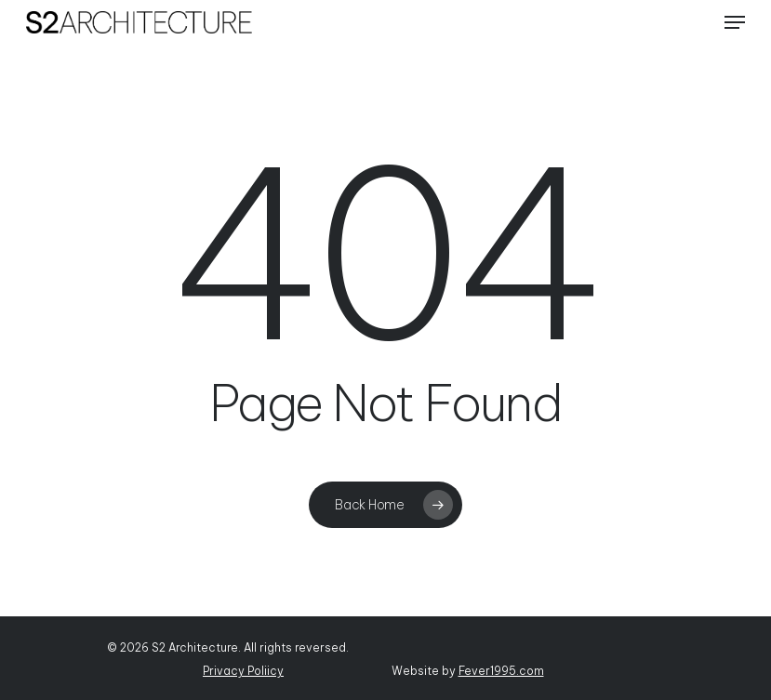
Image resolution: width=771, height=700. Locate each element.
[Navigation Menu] (735, 22)
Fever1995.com (501, 671)
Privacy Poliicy (243, 671)
